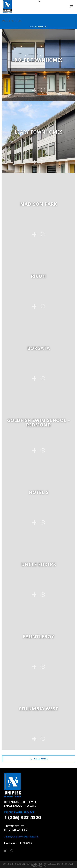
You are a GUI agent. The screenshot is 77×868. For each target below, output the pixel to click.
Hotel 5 (39, 492)
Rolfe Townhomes (39, 60)
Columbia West (39, 709)
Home (32, 27)
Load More (39, 759)
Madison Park (39, 204)
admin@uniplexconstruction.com (21, 837)
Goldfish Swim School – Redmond (39, 422)
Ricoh (39, 276)
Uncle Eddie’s (39, 564)
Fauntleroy (39, 636)
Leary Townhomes (39, 132)
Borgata (39, 348)
